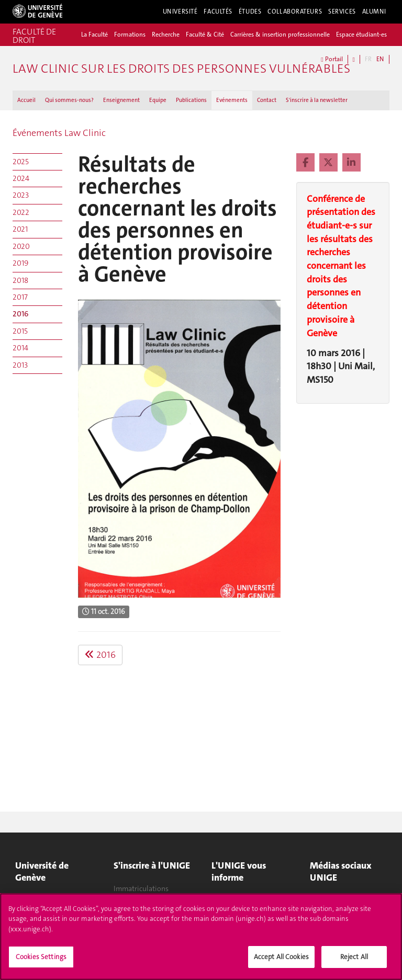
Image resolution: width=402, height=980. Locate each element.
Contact (267, 100)
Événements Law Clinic (59, 133)
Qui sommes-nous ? (69, 100)
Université (180, 12)
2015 (20, 331)
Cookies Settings (41, 961)
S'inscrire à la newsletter (317, 100)
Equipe (158, 100)
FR (368, 59)
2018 (20, 280)
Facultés (218, 12)
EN (380, 59)
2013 (20, 365)
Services (342, 12)
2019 (20, 263)
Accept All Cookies (281, 961)
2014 (20, 348)
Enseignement (121, 100)
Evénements (232, 100)
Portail (332, 59)
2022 (21, 212)
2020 (21, 246)
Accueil (26, 100)
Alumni (374, 12)
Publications (191, 100)
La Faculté (94, 35)
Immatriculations (141, 888)
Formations (130, 35)
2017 (20, 297)
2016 (21, 314)
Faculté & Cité (205, 35)
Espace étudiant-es (361, 35)
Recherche (166, 35)
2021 (20, 229)
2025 (21, 162)
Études (250, 12)
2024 (21, 178)
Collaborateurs (295, 12)
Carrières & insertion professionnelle (280, 35)
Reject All (354, 961)
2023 (21, 195)
